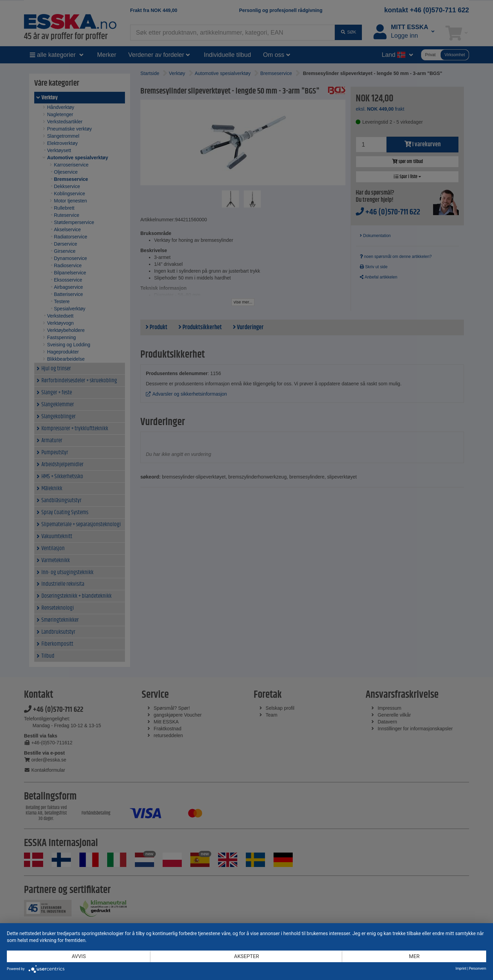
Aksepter (247, 956)
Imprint (461, 969)
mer (414, 956)
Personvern (478, 969)
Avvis (79, 956)
